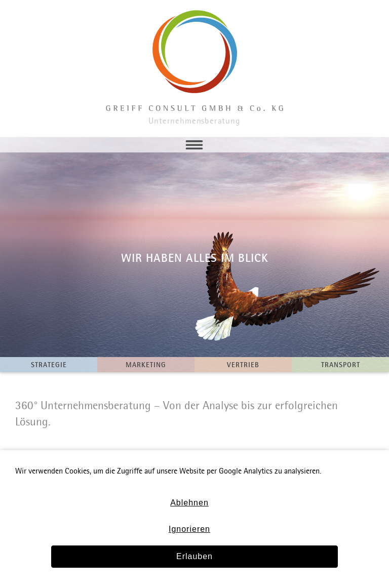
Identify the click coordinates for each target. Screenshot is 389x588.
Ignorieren (189, 529)
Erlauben (194, 556)
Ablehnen (189, 503)
